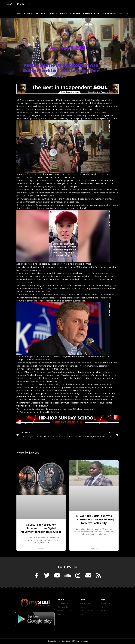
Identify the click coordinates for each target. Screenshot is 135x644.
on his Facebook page (96, 273)
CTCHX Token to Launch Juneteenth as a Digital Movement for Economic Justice (41, 528)
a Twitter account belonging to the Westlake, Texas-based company (62, 199)
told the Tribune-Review (87, 295)
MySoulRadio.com (20, 4)
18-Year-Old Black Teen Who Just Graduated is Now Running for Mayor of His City (94, 519)
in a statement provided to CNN (102, 118)
